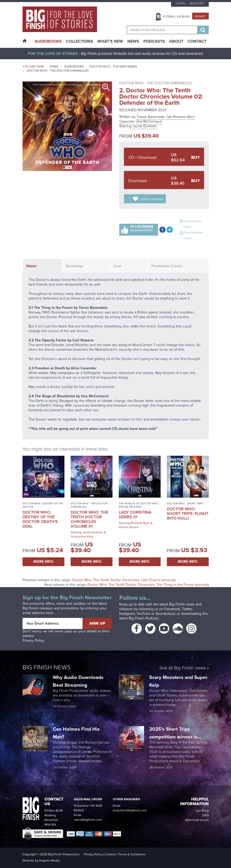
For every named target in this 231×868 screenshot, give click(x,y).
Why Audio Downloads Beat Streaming (78, 681)
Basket (200, 16)
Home (54, 66)
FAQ (206, 815)
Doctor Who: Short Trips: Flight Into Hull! (188, 514)
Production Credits (167, 266)
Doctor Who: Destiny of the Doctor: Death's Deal (40, 519)
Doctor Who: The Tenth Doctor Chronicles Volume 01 (89, 519)
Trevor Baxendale (151, 117)
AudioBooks (48, 41)
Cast (117, 266)
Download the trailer (193, 235)
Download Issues (197, 820)
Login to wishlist (151, 199)
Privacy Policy (33, 641)
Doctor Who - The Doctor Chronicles (58, 71)
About (176, 41)
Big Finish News (47, 667)
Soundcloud (165, 614)
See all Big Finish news (182, 668)
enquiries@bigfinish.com (130, 810)
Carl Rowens (176, 117)
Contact (197, 41)
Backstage (75, 266)
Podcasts (154, 41)
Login (180, 3)
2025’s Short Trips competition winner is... (176, 733)
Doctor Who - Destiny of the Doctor (43, 505)
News (133, 41)
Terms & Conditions (132, 854)
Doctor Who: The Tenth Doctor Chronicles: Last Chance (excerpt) (124, 580)
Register (197, 3)
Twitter (187, 609)
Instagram (127, 614)
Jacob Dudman (145, 126)
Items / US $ (176, 17)
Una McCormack (149, 121)
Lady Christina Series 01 (135, 515)
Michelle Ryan (140, 523)
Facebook (172, 609)
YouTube (143, 614)
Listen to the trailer (192, 224)
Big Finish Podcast (144, 618)
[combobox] (162, 30)
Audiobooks (74, 66)
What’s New (110, 41)
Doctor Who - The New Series (113, 66)
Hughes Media (49, 860)
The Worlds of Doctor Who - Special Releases (139, 505)
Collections (79, 41)
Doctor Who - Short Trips (185, 503)
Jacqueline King (82, 536)
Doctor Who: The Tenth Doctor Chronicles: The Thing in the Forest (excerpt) (148, 585)
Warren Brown (129, 527)
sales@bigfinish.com (88, 820)
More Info (43, 562)
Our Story (202, 811)
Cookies (110, 854)
